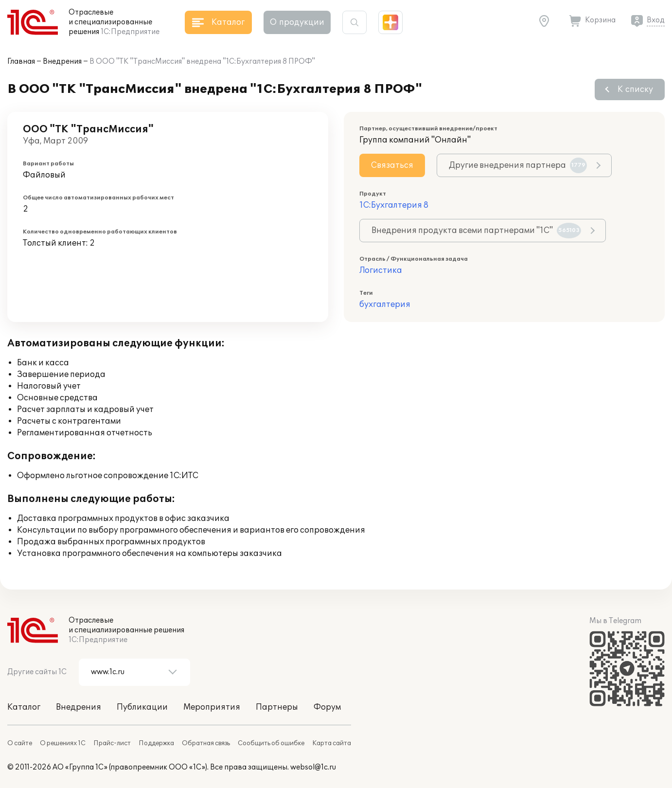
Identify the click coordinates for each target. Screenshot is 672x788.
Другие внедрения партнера (518, 165)
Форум (327, 707)
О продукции (297, 22)
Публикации (142, 707)
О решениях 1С (63, 743)
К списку (635, 90)
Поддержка (156, 743)
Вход (656, 20)
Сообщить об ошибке (271, 743)
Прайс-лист (112, 743)
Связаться (392, 165)
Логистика (381, 270)
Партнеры (277, 707)
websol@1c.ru (313, 767)
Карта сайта (332, 743)
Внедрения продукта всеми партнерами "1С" (476, 231)
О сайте (20, 743)
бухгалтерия (385, 304)
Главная (21, 62)
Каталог (24, 707)
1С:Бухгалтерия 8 (394, 205)
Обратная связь (206, 743)
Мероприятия (212, 707)
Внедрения (62, 62)
